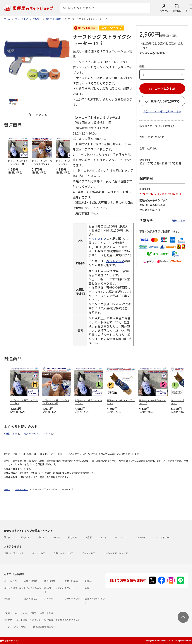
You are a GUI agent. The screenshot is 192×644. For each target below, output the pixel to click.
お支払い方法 (10, 433)
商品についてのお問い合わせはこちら (162, 111)
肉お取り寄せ (51, 581)
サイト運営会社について (28, 620)
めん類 (7, 598)
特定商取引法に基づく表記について (62, 620)
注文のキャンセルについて (37, 433)
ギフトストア (39, 553)
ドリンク (69, 588)
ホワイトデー (163, 537)
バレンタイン (141, 537)
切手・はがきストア (14, 553)
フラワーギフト (72, 598)
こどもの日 (24, 537)
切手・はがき (10, 581)
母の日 (7, 537)
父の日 (41, 537)
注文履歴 (177, 11)
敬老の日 (72, 537)
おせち (103, 537)
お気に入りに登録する (165, 101)
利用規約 (8, 620)
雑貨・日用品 (31, 598)
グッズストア (88, 553)
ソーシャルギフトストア (116, 553)
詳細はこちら (179, 220)
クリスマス (121, 537)
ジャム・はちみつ (33, 588)
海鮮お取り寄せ (32, 581)
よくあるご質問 (28, 613)
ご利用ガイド (10, 613)
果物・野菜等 (71, 581)
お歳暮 (88, 537)
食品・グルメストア (64, 553)
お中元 (56, 537)
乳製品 (88, 581)
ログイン (164, 11)
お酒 (87, 588)
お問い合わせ (47, 613)
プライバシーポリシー (18, 627)
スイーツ (49, 598)
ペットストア (97, 239)
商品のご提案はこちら (44, 627)
